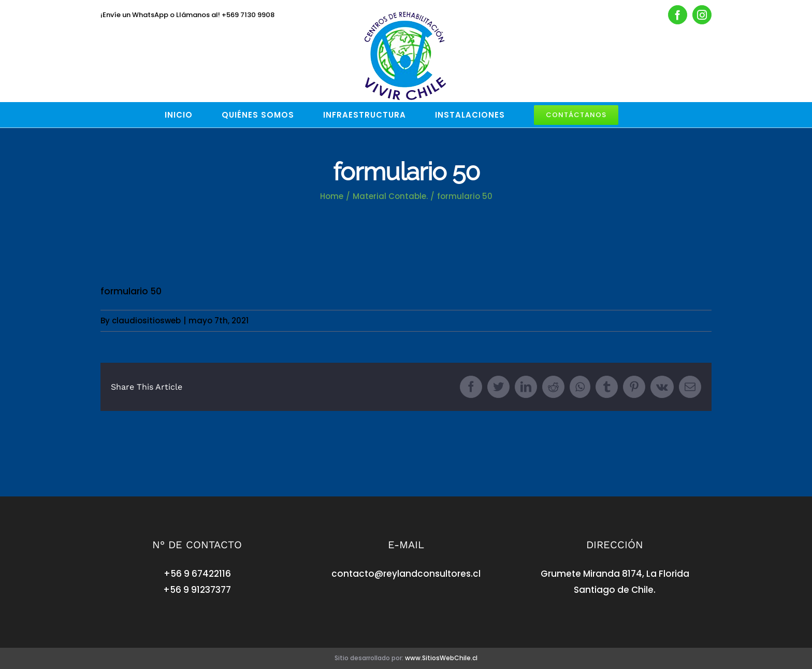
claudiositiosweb (146, 321)
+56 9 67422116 (197, 574)
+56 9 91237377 (197, 590)
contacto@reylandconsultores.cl (406, 574)
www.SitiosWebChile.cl (441, 658)
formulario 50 (131, 291)
